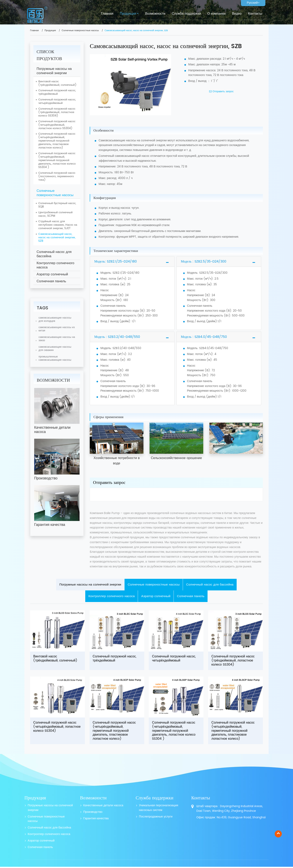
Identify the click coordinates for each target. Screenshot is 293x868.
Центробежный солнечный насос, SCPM (55, 214)
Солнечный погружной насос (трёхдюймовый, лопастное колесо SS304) (57, 112)
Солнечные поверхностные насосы (80, 31)
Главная (107, 14)
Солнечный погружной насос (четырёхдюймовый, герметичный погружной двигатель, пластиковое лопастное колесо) (57, 141)
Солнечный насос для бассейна (54, 254)
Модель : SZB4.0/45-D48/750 (204, 337)
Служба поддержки (186, 14)
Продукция (50, 31)
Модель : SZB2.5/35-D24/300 (204, 261)
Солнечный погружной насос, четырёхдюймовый (57, 101)
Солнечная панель (51, 281)
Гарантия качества (96, 820)
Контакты (255, 14)
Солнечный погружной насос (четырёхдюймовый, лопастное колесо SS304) (57, 125)
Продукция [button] (128, 14)
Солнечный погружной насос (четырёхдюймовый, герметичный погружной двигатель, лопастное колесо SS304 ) (57, 160)
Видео (237, 14)
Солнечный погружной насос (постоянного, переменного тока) (57, 176)
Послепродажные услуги (156, 818)
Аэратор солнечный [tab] (156, 597)
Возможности (155, 14)
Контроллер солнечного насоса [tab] (111, 597)
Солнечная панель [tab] (192, 597)
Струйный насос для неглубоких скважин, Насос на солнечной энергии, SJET (58, 225)
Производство (93, 813)
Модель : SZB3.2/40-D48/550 (117, 337)
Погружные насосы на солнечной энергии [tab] (89, 585)
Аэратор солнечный (52, 274)
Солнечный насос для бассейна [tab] (212, 585)
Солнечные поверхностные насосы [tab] (154, 585)
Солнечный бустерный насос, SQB (57, 205)
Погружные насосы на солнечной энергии (54, 71)
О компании (216, 14)
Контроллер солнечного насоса (55, 265)
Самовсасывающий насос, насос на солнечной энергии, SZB (57, 237)
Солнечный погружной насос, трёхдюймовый (57, 92)
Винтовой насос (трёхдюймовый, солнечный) (57, 83)
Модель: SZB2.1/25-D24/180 (115, 261)
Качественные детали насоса (103, 807)
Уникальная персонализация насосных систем (159, 809)
